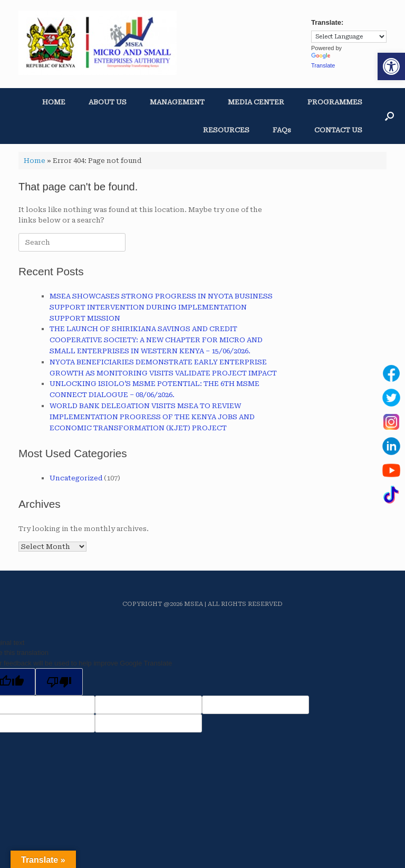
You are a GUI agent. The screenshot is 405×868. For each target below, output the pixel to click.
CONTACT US (338, 130)
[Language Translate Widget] (349, 37)
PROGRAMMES (335, 102)
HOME (54, 102)
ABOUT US (108, 102)
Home (35, 161)
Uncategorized (76, 478)
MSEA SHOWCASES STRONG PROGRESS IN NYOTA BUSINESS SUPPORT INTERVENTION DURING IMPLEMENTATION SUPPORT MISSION (161, 307)
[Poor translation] (59, 682)
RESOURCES (226, 130)
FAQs (282, 130)
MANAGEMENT (177, 102)
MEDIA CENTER (256, 102)
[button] (391, 66)
